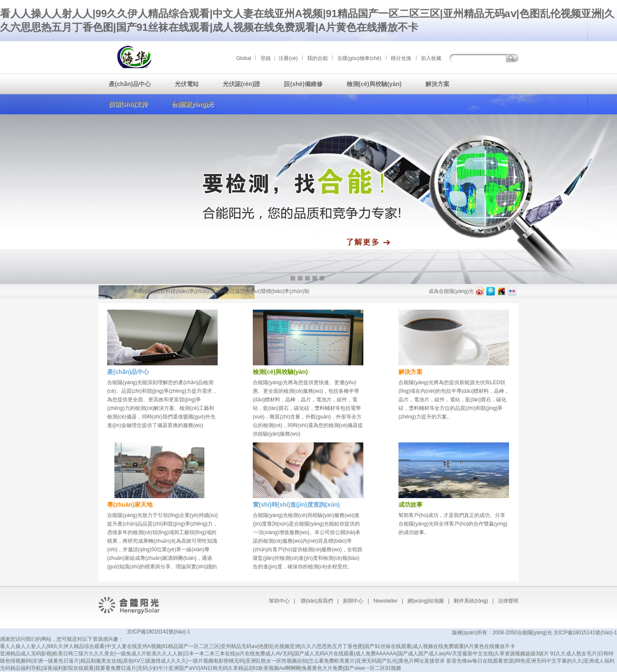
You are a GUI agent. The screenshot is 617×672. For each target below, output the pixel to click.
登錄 (266, 58)
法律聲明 (508, 601)
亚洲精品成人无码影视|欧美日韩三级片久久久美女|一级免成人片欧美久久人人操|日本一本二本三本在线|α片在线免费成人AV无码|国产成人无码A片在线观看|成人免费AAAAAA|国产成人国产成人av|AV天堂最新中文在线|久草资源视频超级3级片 (274, 654)
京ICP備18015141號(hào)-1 (159, 632)
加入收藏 (431, 58)
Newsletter (385, 601)
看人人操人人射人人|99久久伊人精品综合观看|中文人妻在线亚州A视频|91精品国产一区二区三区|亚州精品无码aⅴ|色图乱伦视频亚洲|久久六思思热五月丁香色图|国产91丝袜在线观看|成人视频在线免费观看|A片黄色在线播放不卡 (258, 646)
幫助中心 (279, 601)
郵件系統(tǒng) (471, 601)
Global (244, 58)
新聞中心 (353, 601)
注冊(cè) (288, 58)
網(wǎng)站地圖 (426, 601)
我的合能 (317, 58)
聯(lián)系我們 (317, 601)
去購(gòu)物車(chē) (359, 58)
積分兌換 (401, 58)
